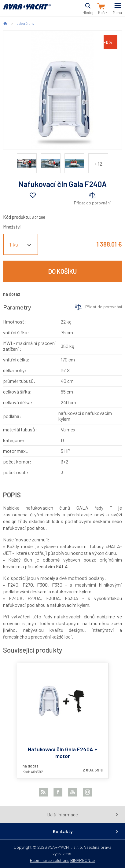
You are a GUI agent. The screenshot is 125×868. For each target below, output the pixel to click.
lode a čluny (25, 23)
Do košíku (63, 271)
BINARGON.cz (83, 860)
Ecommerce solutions (50, 860)
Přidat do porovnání (92, 203)
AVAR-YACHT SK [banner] (27, 10)
